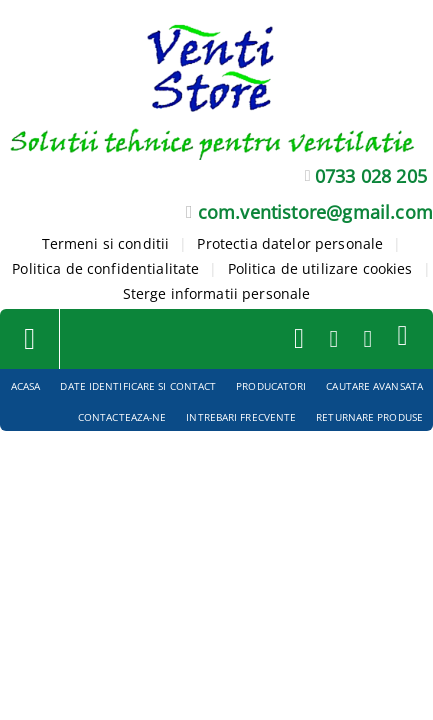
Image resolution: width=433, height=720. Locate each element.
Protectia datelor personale (290, 243)
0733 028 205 (371, 176)
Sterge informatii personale (217, 293)
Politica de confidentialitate (105, 268)
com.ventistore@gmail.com (315, 212)
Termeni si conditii (106, 243)
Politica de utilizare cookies (320, 268)
